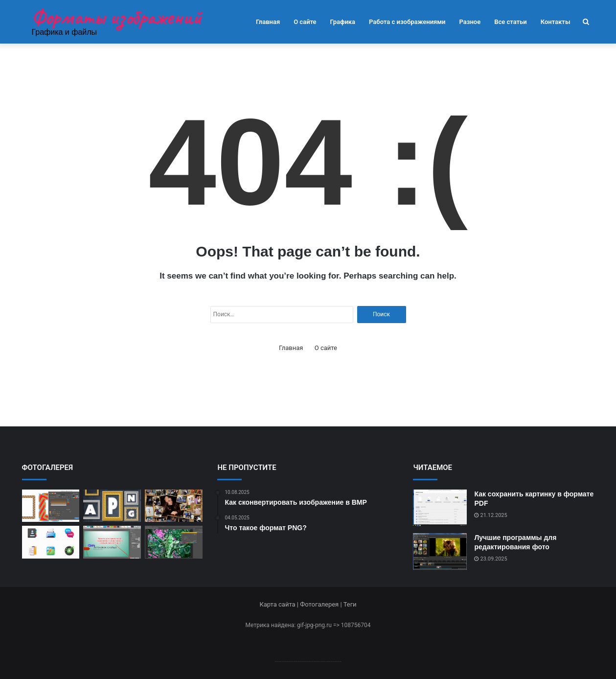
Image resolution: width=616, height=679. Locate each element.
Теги (350, 604)
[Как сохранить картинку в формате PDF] (440, 508)
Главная (268, 22)
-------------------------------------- (308, 661)
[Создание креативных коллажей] (174, 506)
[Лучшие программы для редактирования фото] (440, 551)
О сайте (305, 22)
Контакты (556, 22)
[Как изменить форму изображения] (112, 542)
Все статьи (511, 22)
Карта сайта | (280, 604)
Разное (470, 22)
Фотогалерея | (321, 604)
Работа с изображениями (407, 22)
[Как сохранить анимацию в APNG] (112, 506)
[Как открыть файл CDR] (51, 506)
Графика (343, 22)
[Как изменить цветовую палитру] (174, 542)
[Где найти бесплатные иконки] (51, 542)
